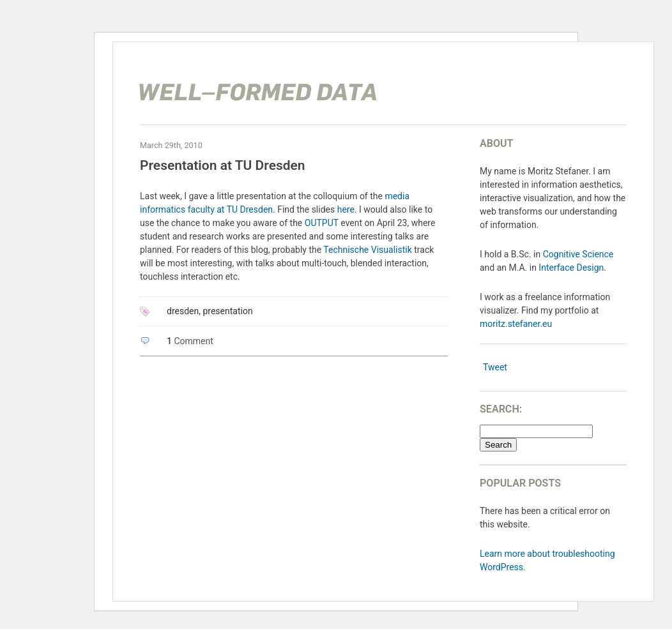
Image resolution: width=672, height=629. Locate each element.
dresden (183, 311)
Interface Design (571, 268)
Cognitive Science (578, 254)
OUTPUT (322, 223)
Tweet (495, 367)
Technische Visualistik (367, 250)
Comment (190, 341)
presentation (227, 311)
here (346, 209)
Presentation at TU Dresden (223, 165)
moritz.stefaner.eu (516, 324)
